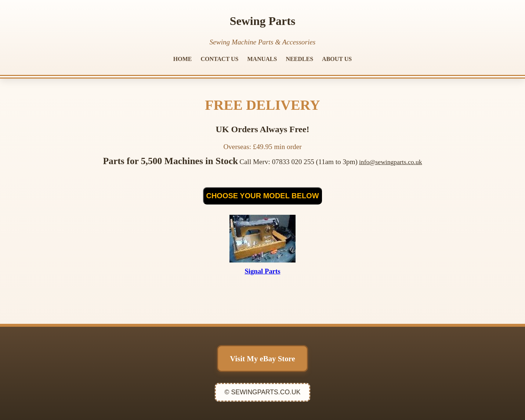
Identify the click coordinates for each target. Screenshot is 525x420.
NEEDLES (299, 59)
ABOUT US (337, 59)
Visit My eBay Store (262, 359)
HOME (183, 59)
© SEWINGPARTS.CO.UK (263, 392)
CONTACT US (220, 59)
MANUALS (262, 59)
